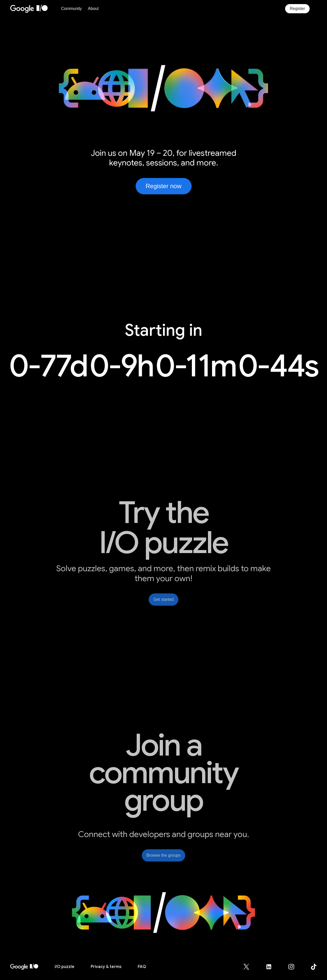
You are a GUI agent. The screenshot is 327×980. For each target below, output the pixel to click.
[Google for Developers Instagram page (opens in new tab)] (294, 967)
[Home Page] (34, 9)
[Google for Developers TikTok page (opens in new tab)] (314, 967)
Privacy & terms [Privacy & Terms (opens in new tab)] (106, 967)
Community (71, 9)
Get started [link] (163, 599)
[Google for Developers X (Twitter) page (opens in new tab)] (249, 967)
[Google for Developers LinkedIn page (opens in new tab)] (272, 967)
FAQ (142, 967)
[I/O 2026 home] (24, 967)
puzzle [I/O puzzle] (65, 967)
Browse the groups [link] (163, 855)
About (93, 9)
